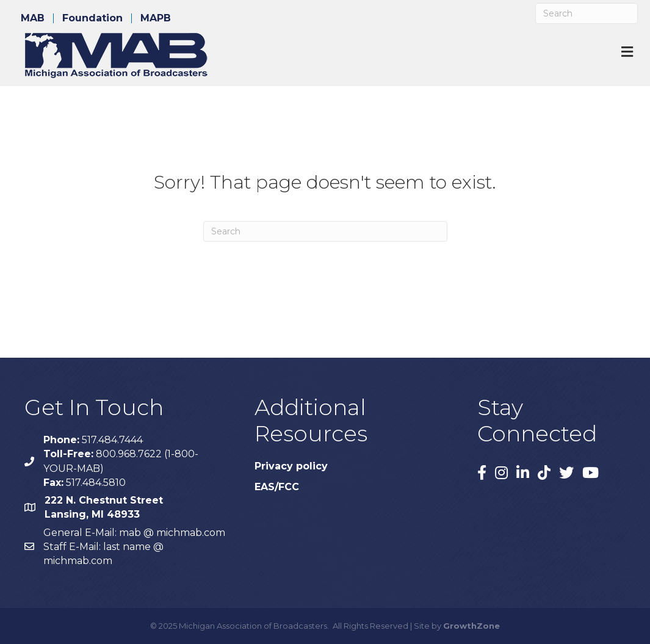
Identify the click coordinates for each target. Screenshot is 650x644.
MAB (33, 18)
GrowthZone (471, 626)
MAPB (156, 18)
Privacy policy (291, 466)
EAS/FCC (277, 487)
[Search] (587, 13)
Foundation (92, 18)
